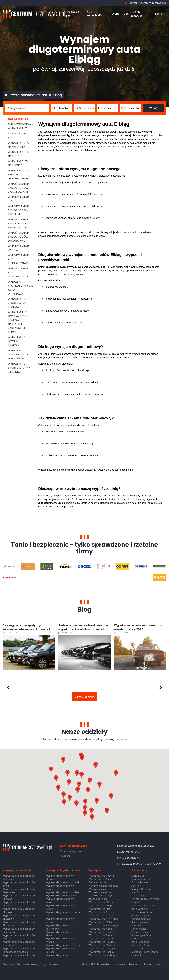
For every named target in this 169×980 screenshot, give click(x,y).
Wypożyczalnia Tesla (100, 935)
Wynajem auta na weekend (18, 145)
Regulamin (134, 964)
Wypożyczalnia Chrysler (102, 948)
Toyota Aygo (138, 896)
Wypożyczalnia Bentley (101, 952)
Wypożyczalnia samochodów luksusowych (19, 237)
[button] (100, 785)
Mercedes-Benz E (141, 945)
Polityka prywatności (155, 964)
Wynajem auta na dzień (18, 154)
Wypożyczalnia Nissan (101, 929)
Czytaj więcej (84, 696)
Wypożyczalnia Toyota (101, 876)
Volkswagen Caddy (142, 879)
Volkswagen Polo (141, 919)
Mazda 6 (136, 925)
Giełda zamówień (137, 14)
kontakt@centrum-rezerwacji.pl (146, 3)
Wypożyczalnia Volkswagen (104, 925)
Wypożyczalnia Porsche (102, 939)
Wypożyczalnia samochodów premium (19, 210)
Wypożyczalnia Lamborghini (104, 955)
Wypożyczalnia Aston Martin (104, 919)
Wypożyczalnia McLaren (102, 922)
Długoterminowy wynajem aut (20, 126)
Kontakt (160, 14)
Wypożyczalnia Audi (100, 879)
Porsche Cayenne (141, 915)
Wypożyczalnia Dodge (101, 915)
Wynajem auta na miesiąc (18, 163)
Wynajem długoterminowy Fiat (62, 896)
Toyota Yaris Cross (142, 912)
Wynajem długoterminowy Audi (62, 882)
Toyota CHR (138, 948)
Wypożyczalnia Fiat (99, 909)
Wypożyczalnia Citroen (101, 912)
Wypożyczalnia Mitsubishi (102, 945)
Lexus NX (137, 939)
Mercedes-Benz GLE (143, 905)
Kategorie (65, 856)
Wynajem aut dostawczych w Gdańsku (18, 354)
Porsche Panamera (142, 932)
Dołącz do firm (72, 14)
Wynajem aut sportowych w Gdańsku (19, 368)
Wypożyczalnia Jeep (100, 905)
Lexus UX (137, 955)
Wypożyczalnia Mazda (101, 902)
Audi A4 (136, 892)
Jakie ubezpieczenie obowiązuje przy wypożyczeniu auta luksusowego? (84, 627)
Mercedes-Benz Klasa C (145, 952)
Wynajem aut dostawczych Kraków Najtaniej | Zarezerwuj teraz (18, 322)
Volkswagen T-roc (141, 935)
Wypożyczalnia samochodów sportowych (19, 224)
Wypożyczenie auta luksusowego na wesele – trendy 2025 (139, 627)
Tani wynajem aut (98, 882)
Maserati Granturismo (143, 889)
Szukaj (153, 108)
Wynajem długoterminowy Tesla (63, 945)
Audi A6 (136, 886)
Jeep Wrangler (140, 909)
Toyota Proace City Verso (145, 899)
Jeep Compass (140, 922)
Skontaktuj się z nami (71, 851)
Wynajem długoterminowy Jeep (63, 892)
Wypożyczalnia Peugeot (102, 942)
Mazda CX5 (138, 876)
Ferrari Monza (139, 929)
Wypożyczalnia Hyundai (102, 932)
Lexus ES (136, 902)
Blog (126, 14)
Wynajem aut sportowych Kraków (17, 303)
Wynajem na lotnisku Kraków (17, 341)
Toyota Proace (140, 882)
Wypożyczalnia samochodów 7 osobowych (19, 188)
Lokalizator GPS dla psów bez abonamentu (101, 964)
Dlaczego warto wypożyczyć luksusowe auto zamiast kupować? (26, 627)
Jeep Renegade (140, 942)
